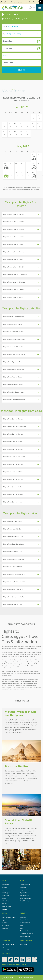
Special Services (24, 896)
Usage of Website (25, 937)
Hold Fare (4, 904)
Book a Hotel (5, 926)
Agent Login (23, 945)
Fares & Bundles (24, 901)
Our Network (24, 887)
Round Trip (6, 19)
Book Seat (5, 887)
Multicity (25, 19)
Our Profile (23, 917)
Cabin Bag (5, 909)
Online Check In (6, 901)
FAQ (3, 947)
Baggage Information (26, 890)
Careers (22, 928)
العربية (32, 8)
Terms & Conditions (26, 931)
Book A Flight (6, 885)
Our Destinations (25, 885)
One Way (16, 19)
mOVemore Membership (9, 917)
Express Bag (5, 896)
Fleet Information (25, 923)
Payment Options (25, 893)
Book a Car (5, 928)
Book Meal (5, 890)
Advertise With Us (7, 950)
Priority (4, 898)
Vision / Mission (24, 920)
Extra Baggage (6, 893)
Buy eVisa (4, 923)
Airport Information (26, 898)
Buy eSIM (4, 920)
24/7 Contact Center (8, 945)
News (21, 926)
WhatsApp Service (7, 907)
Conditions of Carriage (26, 934)
